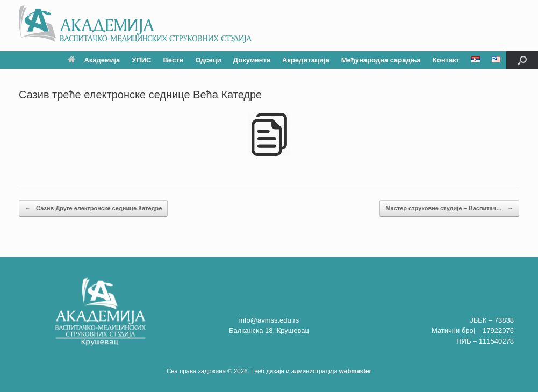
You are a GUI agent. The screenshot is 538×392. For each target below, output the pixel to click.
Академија (94, 60)
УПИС (141, 60)
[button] (522, 60)
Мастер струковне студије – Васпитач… (449, 208)
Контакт (446, 60)
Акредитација (306, 60)
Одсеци (208, 60)
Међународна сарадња (381, 60)
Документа (252, 60)
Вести (173, 60)
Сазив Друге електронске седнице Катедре (93, 208)
